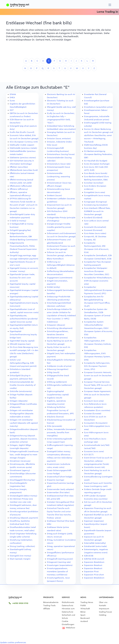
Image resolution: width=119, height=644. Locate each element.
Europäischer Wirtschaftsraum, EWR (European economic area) (98, 281)
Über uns (103, 602)
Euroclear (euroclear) (94, 183)
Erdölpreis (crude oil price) (59, 366)
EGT (12, 110)
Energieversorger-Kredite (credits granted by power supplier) (59, 227)
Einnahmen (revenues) (20, 461)
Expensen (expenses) (94, 521)
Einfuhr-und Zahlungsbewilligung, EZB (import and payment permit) (23, 363)
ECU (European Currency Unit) (24, 142)
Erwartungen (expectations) (60, 565)
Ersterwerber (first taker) (58, 492)
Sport (83, 615)
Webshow (70, 628)
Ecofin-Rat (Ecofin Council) (22, 132)
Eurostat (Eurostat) (93, 414)
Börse (83, 612)
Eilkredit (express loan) (20, 344)
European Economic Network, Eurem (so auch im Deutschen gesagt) (98, 376)
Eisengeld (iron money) (20, 556)
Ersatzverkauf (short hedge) (60, 477)
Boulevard (85, 618)
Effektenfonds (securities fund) (24, 170)
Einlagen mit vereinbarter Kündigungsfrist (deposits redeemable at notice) (22, 414)
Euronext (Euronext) (93, 230)
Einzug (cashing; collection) (22, 546)
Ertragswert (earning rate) (59, 562)
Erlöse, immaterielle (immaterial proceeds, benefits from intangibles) (61, 432)
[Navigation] (110, 5)
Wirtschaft (85, 609)
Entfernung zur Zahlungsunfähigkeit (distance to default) (61, 265)
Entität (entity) (54, 287)
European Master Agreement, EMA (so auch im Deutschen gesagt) (98, 394)
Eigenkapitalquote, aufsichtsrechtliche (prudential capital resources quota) (24, 319)
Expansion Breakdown (94, 562)
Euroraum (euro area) (94, 401)
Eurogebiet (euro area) (95, 192)
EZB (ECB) (89, 556)
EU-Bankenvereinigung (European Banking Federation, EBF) (98, 154)
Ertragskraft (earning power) (60, 559)
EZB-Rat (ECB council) (94, 559)
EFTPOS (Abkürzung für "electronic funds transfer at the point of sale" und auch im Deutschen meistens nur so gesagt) (24, 205)
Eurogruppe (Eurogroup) (96, 202)
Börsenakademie (51, 602)
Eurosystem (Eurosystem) (96, 423)
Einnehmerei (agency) (20, 470)
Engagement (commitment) (60, 278)
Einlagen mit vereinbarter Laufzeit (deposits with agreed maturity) (24, 423)
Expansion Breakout (93, 565)
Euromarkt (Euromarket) (95, 227)
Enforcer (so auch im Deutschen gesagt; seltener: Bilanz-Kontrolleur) (60, 255)
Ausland (84, 621)
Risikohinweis (68, 602)
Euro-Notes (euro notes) (95, 233)
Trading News (87, 602)
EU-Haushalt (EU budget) (96, 161)
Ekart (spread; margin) (20, 559)
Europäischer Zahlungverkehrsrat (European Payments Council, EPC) (98, 290)
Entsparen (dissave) (56, 325)
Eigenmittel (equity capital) (22, 341)
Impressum (104, 609)
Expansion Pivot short (94, 575)
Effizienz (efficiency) (19, 189)
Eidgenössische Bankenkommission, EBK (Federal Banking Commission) (24, 237)
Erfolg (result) (53, 372)
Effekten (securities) (19, 167)
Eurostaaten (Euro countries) (97, 410)
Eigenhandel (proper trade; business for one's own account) (22, 278)
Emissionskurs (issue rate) (59, 164)
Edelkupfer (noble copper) (22, 145)
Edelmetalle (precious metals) (23, 148)
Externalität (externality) (95, 543)
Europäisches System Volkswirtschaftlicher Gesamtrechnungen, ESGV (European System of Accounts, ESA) (98, 328)
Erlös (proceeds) (55, 426)
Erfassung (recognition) (58, 369)
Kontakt (102, 605)
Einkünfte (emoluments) (21, 391)
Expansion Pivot (91, 572)
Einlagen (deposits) (19, 401)
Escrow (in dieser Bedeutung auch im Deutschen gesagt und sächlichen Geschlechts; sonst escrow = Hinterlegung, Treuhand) (99, 135)
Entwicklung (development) (60, 328)
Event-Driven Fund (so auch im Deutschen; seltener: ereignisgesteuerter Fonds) (98, 461)
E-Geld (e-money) (18, 221)
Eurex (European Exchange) (97, 164)
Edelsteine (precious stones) (23, 158)
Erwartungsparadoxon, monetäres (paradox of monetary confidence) (57, 572)
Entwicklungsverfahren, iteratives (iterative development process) (58, 334)
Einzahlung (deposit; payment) (24, 518)
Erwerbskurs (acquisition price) (98, 107)
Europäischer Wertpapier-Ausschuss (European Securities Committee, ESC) (97, 271)
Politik (83, 605)
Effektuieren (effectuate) (21, 186)
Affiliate (47, 609)
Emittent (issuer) (54, 195)
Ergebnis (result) (55, 398)
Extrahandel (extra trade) (96, 546)
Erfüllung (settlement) (57, 382)
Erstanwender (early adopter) (60, 489)
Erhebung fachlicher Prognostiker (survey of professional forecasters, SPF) (60, 410)
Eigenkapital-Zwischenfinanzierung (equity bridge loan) (23, 334)
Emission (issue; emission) (59, 139)
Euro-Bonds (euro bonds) (96, 173)
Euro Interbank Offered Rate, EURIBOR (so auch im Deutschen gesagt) (97, 211)
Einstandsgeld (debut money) (23, 496)
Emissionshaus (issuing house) (61, 154)
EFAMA (13, 94)
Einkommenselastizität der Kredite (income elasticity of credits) (23, 385)
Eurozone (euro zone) (94, 451)
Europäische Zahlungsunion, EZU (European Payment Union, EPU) (97, 366)
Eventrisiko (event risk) (95, 467)
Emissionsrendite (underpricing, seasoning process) (58, 176)
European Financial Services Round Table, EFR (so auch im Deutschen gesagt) (98, 385)
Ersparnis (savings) (56, 480)
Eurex (12, 101)
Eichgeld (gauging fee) (20, 230)
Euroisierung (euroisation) (96, 205)
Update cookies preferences (13, 642)
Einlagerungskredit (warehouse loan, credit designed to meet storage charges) (24, 455)
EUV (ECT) (89, 455)
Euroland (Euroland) (93, 218)
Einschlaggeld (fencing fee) (22, 480)
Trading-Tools (49, 605)
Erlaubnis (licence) (55, 417)
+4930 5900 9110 (19, 603)
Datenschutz (68, 605)
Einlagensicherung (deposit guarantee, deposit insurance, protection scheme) (24, 439)
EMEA (12, 97)
